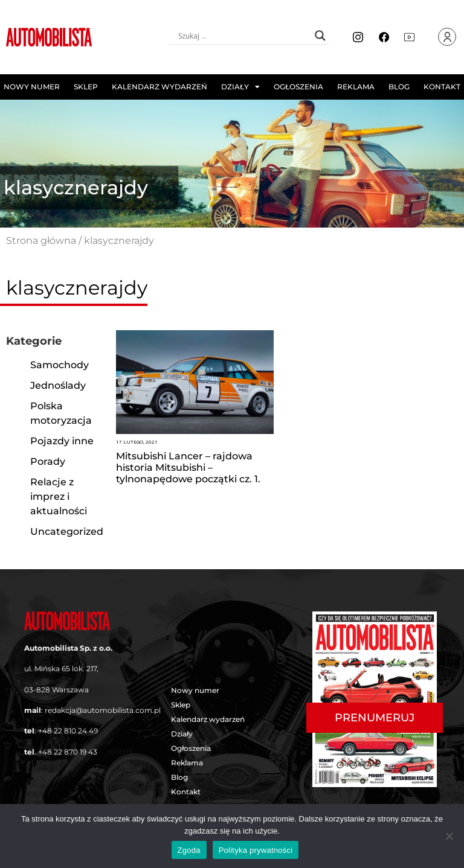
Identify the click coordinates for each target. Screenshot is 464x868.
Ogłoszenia (298, 87)
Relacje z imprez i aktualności (59, 496)
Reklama (356, 87)
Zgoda (189, 850)
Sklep (86, 87)
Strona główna (41, 241)
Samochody (60, 365)
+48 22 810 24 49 (68, 731)
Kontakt (442, 87)
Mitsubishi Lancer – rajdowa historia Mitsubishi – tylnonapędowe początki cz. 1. (188, 468)
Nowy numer (32, 87)
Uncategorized (67, 531)
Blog (399, 87)
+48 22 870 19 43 (68, 752)
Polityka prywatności (256, 850)
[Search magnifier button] (320, 36)
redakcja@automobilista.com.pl (103, 710)
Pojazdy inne (62, 441)
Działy (240, 87)
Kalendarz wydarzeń (159, 87)
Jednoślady (58, 385)
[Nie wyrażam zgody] (449, 836)
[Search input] (243, 36)
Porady (48, 461)
